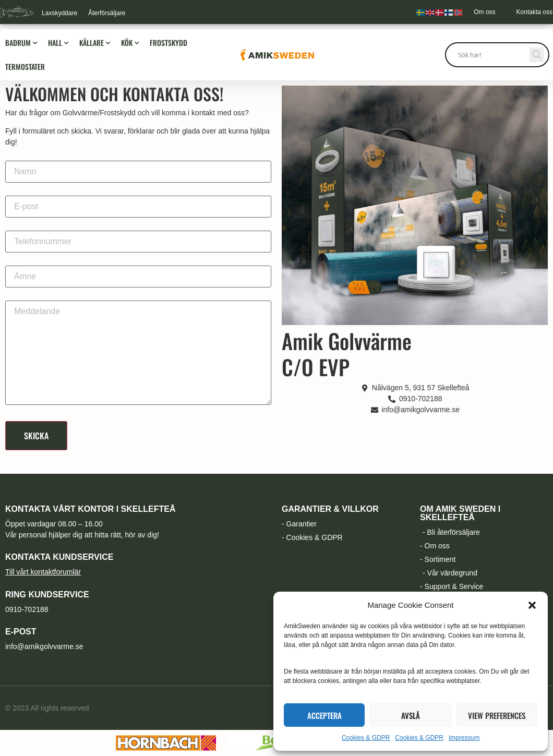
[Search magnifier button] (537, 55)
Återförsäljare (107, 13)
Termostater (25, 67)
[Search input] (492, 55)
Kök (130, 43)
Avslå (411, 715)
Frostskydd (169, 43)
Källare (95, 43)
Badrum (21, 43)
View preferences (497, 715)
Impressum (464, 738)
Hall (58, 43)
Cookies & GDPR (366, 738)
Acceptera (324, 715)
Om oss (484, 12)
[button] (532, 605)
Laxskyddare (59, 13)
